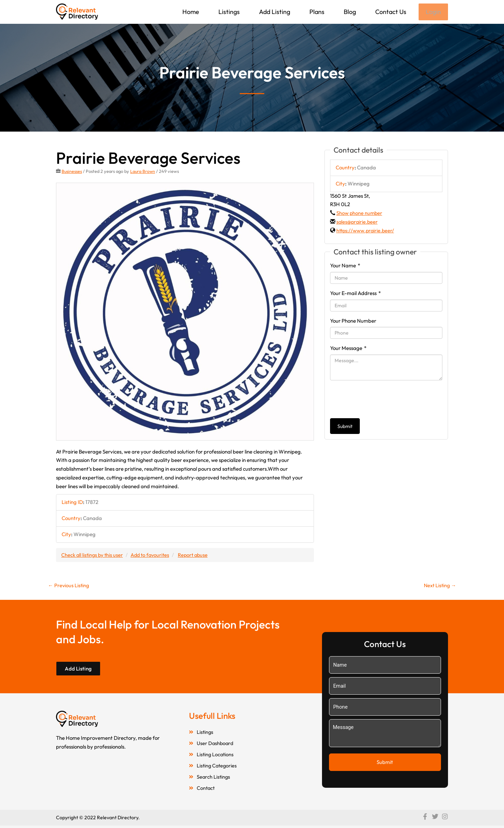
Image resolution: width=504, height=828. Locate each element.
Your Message (348, 349)
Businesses (72, 172)
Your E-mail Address (355, 294)
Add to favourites (153, 555)
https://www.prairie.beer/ (366, 231)
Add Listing (274, 12)
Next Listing (439, 586)
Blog (349, 12)
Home (190, 12)
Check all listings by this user (93, 555)
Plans (316, 12)
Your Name (345, 266)
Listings (228, 12)
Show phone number (360, 214)
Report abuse (198, 555)
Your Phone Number (353, 321)
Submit (345, 427)
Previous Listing (69, 586)
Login (433, 12)
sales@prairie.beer (358, 222)
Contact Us (390, 12)
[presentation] (383, 400)
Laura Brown (143, 172)
